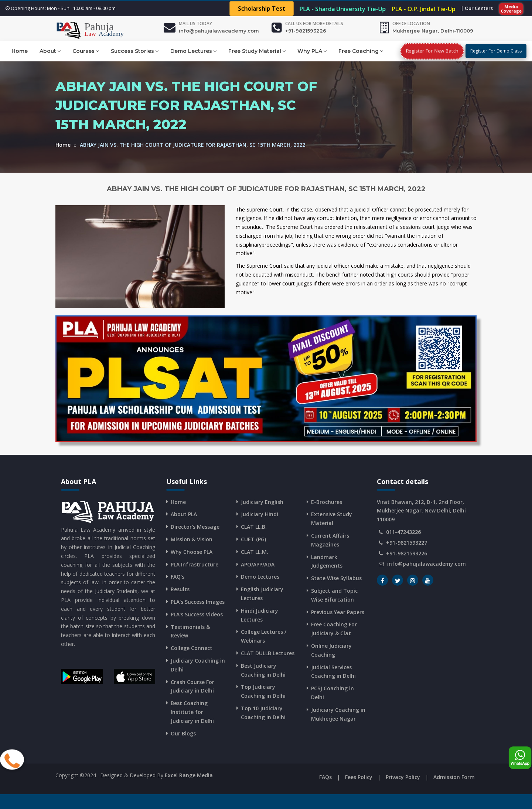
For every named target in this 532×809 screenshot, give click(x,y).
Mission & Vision (192, 539)
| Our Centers (477, 8)
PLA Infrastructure (195, 564)
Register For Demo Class (496, 51)
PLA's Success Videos (197, 614)
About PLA (184, 514)
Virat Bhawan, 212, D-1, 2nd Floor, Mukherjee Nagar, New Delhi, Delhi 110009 (421, 511)
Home (20, 51)
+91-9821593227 (407, 543)
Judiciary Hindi (260, 514)
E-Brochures (327, 502)
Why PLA (312, 51)
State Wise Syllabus (336, 578)
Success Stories (135, 51)
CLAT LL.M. (255, 552)
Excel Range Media (189, 775)
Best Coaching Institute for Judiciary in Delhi (192, 712)
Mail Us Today (195, 23)
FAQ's (178, 577)
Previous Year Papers (338, 612)
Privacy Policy (403, 777)
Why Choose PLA (192, 552)
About (50, 51)
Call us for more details (314, 23)
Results (180, 589)
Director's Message (195, 527)
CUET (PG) (253, 539)
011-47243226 (403, 532)
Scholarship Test (262, 9)
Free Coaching (361, 51)
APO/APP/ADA (258, 564)
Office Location (411, 23)
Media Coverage (511, 9)
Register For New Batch (432, 51)
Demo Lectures (193, 51)
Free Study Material (257, 51)
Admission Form (454, 777)
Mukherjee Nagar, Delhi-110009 (433, 31)
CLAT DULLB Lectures (268, 653)
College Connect (192, 648)
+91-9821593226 (306, 31)
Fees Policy (359, 777)
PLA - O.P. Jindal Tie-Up (424, 9)
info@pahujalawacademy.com (219, 31)
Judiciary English (262, 502)
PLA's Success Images (198, 602)
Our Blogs (183, 733)
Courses (86, 51)
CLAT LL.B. (254, 527)
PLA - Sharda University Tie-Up (342, 9)
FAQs (325, 777)
